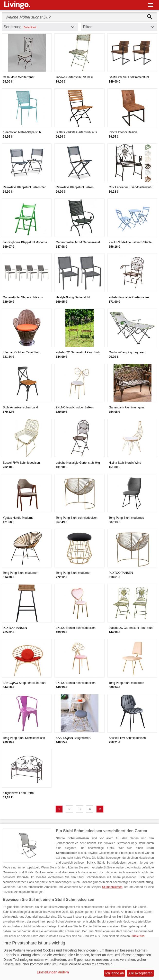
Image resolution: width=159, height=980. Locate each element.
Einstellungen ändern (53, 972)
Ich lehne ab (115, 973)
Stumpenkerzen (112, 887)
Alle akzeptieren (141, 973)
